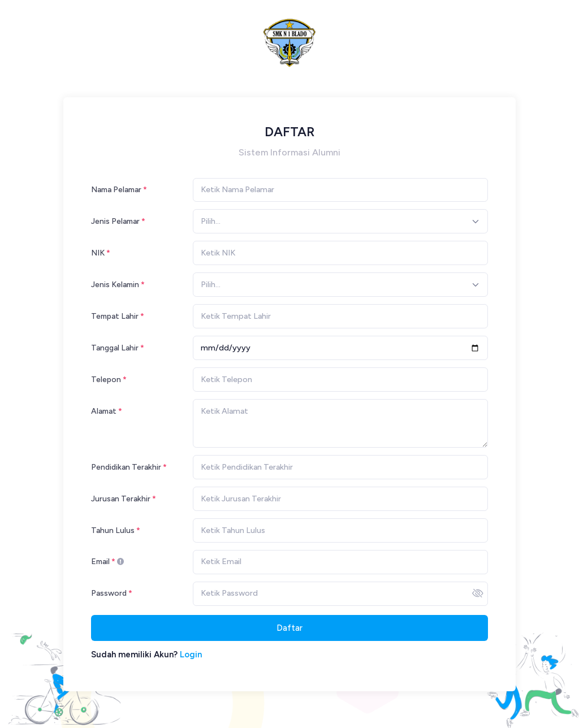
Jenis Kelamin (115, 284)
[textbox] (211, 221)
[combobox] (340, 221)
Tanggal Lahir (115, 348)
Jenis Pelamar (115, 221)
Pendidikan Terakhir (126, 467)
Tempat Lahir (115, 316)
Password (109, 593)
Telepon (106, 379)
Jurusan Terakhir (121, 499)
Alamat (104, 411)
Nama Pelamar (116, 189)
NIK (98, 253)
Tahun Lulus (113, 530)
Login (191, 655)
